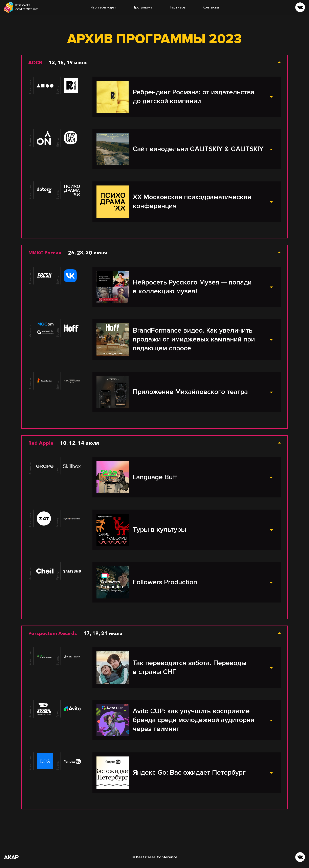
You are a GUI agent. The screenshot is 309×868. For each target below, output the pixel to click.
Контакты (211, 7)
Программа (142, 7)
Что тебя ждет (103, 7)
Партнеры (177, 7)
